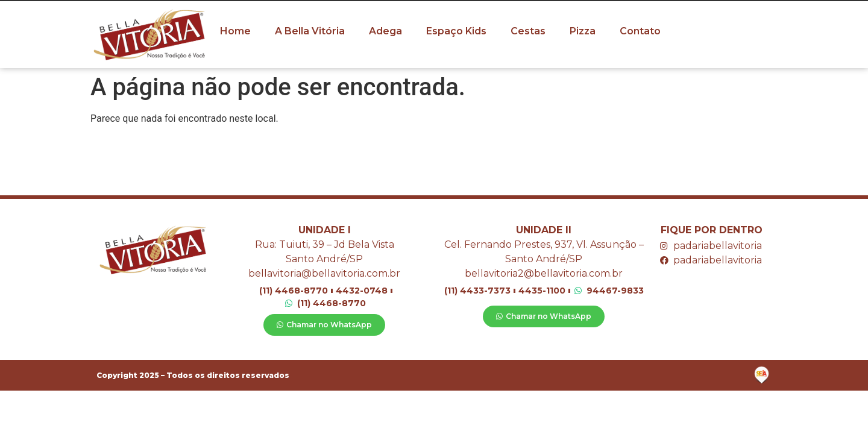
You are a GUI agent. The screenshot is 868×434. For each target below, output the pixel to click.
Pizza (583, 31)
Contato (640, 31)
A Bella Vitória (310, 31)
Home (235, 31)
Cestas (528, 31)
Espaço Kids (456, 31)
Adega (385, 31)
